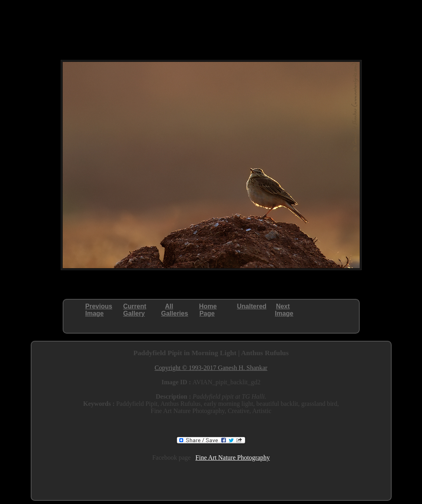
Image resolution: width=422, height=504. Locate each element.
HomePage (208, 310)
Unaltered (252, 306)
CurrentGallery (135, 310)
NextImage (284, 310)
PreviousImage (99, 310)
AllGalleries (175, 310)
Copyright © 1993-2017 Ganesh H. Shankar (211, 368)
